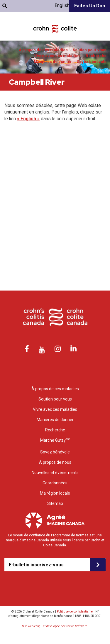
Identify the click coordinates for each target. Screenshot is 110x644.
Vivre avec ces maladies (57, 56)
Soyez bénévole (92, 62)
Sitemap (55, 503)
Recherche (96, 56)
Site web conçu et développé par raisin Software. (55, 626)
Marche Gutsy (55, 440)
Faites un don (90, 6)
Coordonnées (55, 483)
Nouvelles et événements (55, 473)
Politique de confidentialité (75, 612)
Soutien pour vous (90, 50)
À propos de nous (55, 462)
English (62, 5)
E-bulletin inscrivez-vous (36, 565)
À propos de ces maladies (43, 50)
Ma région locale (55, 493)
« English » (28, 119)
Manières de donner (53, 62)
